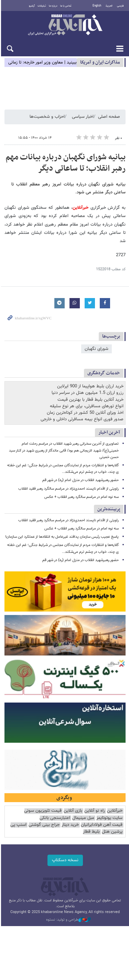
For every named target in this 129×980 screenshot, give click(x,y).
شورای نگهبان (96, 349)
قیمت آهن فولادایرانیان (102, 820)
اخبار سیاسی (83, 117)
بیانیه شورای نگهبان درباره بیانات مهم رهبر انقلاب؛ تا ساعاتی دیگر (66, 163)
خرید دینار (70, 820)
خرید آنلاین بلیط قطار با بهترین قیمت (90, 400)
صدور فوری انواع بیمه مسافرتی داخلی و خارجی (82, 420)
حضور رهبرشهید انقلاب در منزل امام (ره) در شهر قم (80, 474)
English (97, 6)
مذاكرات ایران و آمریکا (100, 62)
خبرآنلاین (64, 25)
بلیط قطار (91, 827)
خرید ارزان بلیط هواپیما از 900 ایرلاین (90, 387)
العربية (109, 6)
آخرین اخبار (109, 433)
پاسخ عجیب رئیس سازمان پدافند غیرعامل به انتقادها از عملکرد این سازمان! (62, 530)
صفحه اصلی (109, 117)
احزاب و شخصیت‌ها (47, 117)
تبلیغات (41, 6)
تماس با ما (66, 6)
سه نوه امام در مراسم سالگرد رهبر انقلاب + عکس (82, 491)
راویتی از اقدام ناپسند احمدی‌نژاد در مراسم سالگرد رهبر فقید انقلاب (68, 482)
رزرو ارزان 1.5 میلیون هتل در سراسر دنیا (88, 393)
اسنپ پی (18, 820)
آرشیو (31, 6)
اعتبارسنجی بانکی (55, 813)
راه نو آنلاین (95, 806)
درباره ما (53, 6)
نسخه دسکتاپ (64, 855)
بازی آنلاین (73, 806)
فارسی (120, 6)
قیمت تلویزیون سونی (43, 806)
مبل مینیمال (83, 813)
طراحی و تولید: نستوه (68, 915)
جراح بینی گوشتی (44, 820)
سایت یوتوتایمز (109, 813)
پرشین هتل (112, 827)
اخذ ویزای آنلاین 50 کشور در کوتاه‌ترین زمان (85, 413)
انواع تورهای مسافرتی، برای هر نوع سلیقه (87, 406)
